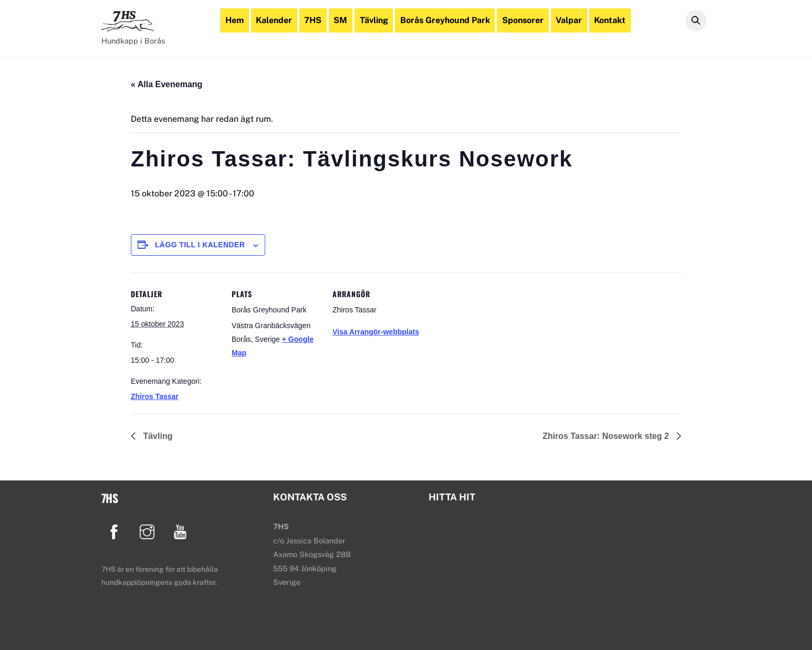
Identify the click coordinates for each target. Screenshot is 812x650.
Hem (235, 20)
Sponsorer (523, 20)
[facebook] (116, 531)
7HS (313, 20)
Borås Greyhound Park (445, 20)
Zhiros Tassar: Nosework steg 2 (607, 436)
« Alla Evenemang (166, 84)
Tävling (374, 20)
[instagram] (149, 531)
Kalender (274, 20)
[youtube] (182, 531)
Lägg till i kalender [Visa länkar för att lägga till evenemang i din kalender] (200, 245)
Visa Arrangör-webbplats (376, 332)
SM (340, 20)
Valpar (569, 20)
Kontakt (610, 20)
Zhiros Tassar (155, 396)
